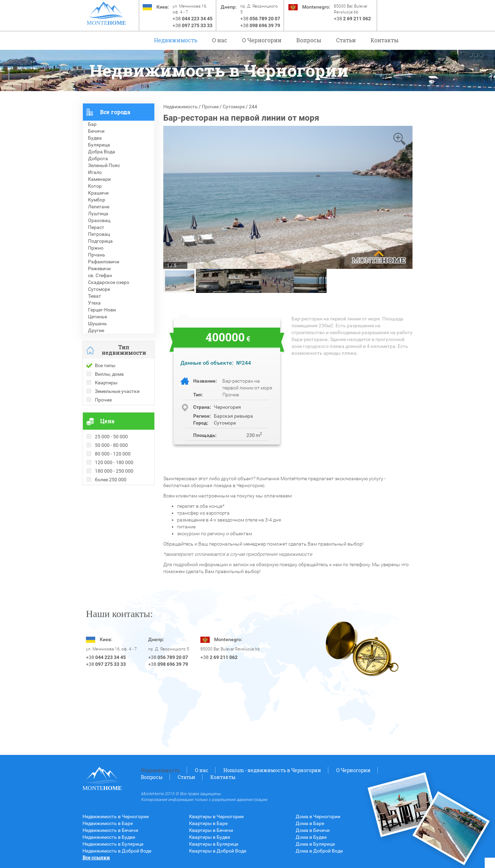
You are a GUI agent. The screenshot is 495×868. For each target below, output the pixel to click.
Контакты (385, 40)
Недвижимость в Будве (109, 837)
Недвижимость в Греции (110, 516)
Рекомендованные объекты (114, 502)
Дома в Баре (310, 823)
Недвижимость (176, 40)
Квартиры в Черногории (216, 816)
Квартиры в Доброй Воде (218, 851)
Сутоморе (234, 107)
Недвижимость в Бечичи (110, 830)
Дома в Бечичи (313, 830)
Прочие (210, 107)
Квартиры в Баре (208, 823)
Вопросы (309, 40)
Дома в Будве (311, 837)
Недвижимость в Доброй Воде (117, 851)
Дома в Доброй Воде (319, 851)
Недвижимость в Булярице (113, 844)
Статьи (346, 40)
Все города (115, 112)
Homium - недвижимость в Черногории (272, 770)
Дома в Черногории (318, 816)
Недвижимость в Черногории (116, 816)
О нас (220, 40)
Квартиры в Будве (210, 837)
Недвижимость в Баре (108, 823)
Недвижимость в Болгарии (113, 509)
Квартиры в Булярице (214, 844)
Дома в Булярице (315, 844)
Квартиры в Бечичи (211, 830)
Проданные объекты (106, 495)
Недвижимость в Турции (110, 523)
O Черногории (262, 40)
